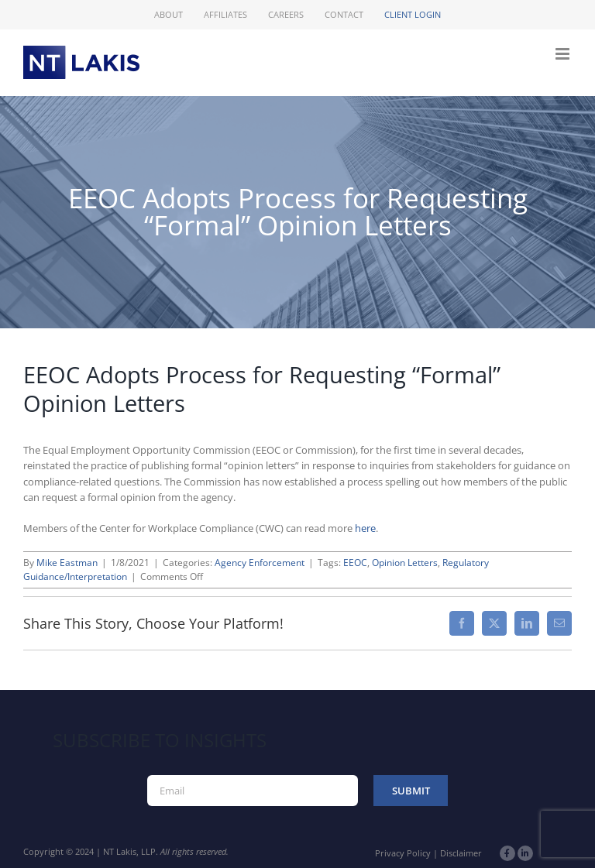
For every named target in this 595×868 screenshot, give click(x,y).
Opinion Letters (405, 563)
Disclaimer (461, 853)
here (365, 528)
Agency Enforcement (260, 563)
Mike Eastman (67, 563)
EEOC (355, 563)
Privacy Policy (403, 853)
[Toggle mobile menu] (564, 54)
